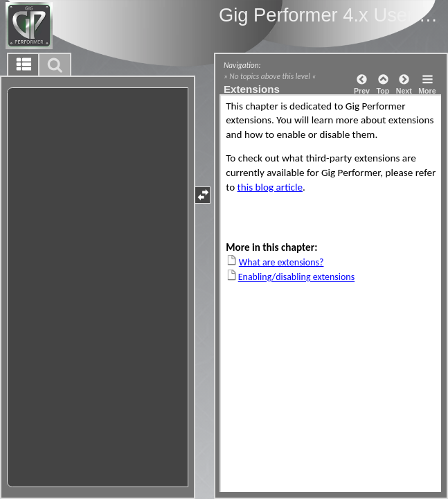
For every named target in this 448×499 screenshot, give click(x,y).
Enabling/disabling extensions (296, 278)
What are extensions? (281, 262)
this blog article (270, 187)
